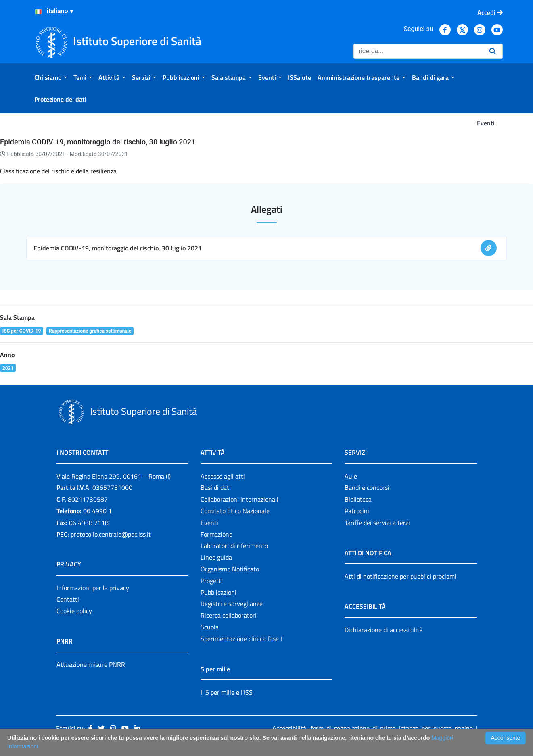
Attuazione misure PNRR (91, 664)
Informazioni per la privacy (93, 588)
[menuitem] (51, 77)
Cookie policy (74, 611)
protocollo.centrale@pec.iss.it (111, 534)
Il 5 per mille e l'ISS (227, 692)
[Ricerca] (418, 51)
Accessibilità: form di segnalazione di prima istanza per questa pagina (373, 728)
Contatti (68, 599)
